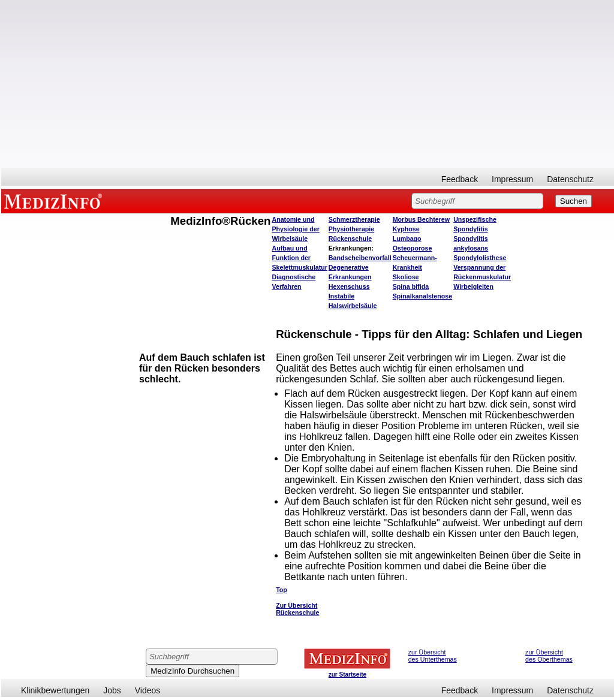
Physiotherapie (351, 229)
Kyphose (406, 229)
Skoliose (406, 277)
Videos (148, 690)
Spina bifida (411, 286)
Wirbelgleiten (473, 286)
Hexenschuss (349, 286)
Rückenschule (350, 239)
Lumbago (407, 239)
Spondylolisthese (480, 258)
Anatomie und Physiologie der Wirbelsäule (295, 229)
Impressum (512, 179)
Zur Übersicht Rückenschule (297, 609)
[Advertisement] (308, 84)
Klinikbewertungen (55, 690)
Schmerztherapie (354, 219)
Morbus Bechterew (421, 219)
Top (282, 590)
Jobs (112, 690)
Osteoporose (413, 248)
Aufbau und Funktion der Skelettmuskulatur (299, 258)
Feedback (460, 179)
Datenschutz (570, 179)
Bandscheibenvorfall (360, 258)
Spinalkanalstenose (423, 296)
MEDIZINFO (55, 201)
